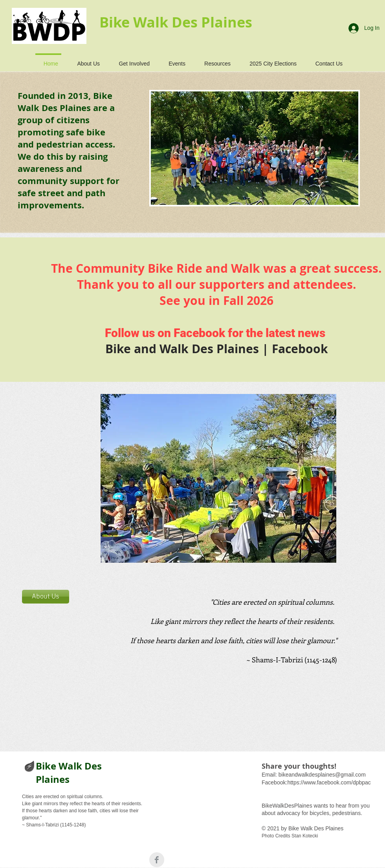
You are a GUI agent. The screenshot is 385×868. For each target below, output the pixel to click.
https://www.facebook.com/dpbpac (329, 782)
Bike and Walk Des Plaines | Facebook (217, 349)
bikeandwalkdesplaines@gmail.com (322, 775)
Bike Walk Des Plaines (69, 773)
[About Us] (46, 597)
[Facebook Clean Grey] (157, 860)
